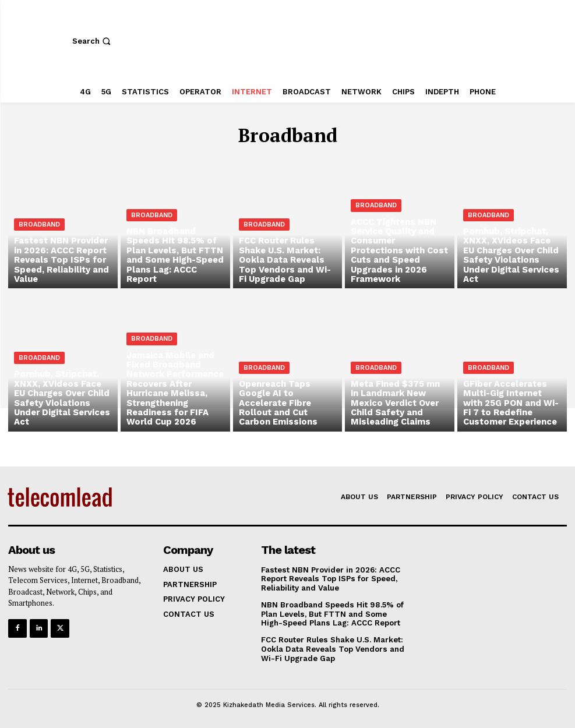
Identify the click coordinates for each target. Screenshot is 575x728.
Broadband (39, 227)
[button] (93, 41)
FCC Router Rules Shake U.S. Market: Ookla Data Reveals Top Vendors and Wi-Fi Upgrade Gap (332, 648)
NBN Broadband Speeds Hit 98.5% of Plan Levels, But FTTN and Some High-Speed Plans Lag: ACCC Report (331, 613)
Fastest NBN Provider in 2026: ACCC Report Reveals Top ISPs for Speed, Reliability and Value (330, 578)
